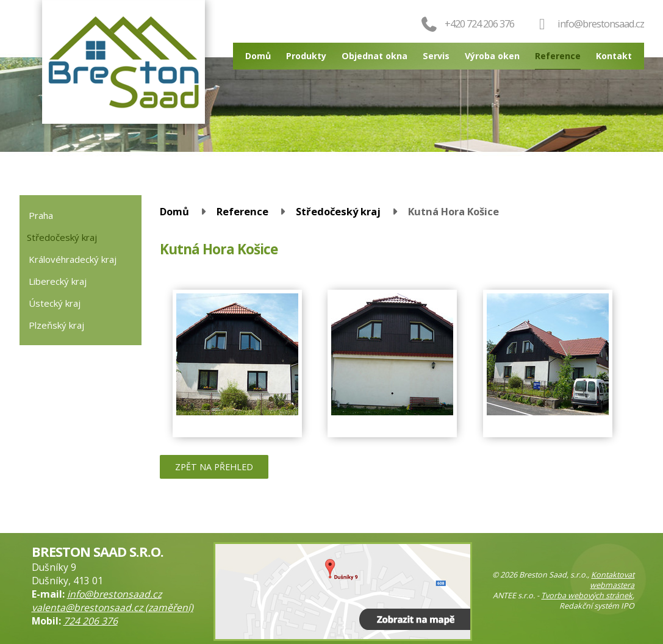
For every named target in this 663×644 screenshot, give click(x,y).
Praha (41, 215)
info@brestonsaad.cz (601, 23)
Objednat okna (375, 56)
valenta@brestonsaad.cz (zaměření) (113, 607)
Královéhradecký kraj (73, 259)
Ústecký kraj (55, 303)
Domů (258, 56)
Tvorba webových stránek (587, 596)
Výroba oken (492, 56)
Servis (436, 56)
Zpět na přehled (214, 467)
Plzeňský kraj (56, 325)
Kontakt (614, 56)
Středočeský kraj (338, 211)
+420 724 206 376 (467, 23)
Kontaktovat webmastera (612, 580)
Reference (558, 56)
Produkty (306, 56)
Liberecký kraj (58, 281)
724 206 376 (91, 621)
